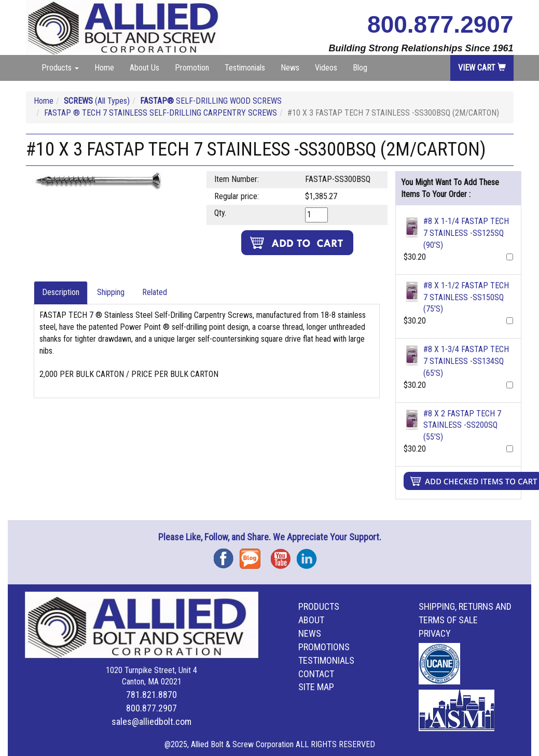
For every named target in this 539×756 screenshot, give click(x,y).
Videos (326, 68)
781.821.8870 (151, 695)
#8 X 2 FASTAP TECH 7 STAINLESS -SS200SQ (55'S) (462, 425)
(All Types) (97, 101)
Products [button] (60, 68)
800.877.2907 (440, 24)
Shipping (111, 292)
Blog (360, 68)
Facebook (227, 555)
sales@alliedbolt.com (151, 722)
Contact (316, 674)
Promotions (324, 647)
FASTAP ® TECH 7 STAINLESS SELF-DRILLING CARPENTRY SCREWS (161, 113)
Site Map (316, 687)
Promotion (192, 68)
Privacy (435, 633)
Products (319, 606)
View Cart (482, 68)
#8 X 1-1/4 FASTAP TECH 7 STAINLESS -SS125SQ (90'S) (466, 233)
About (311, 620)
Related (155, 292)
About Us (144, 68)
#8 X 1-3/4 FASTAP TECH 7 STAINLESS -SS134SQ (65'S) (466, 361)
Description (61, 292)
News (290, 68)
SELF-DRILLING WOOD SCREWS (211, 101)
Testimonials (245, 68)
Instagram (310, 555)
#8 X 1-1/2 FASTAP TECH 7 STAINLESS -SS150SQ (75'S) (466, 297)
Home (104, 68)
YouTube (284, 555)
